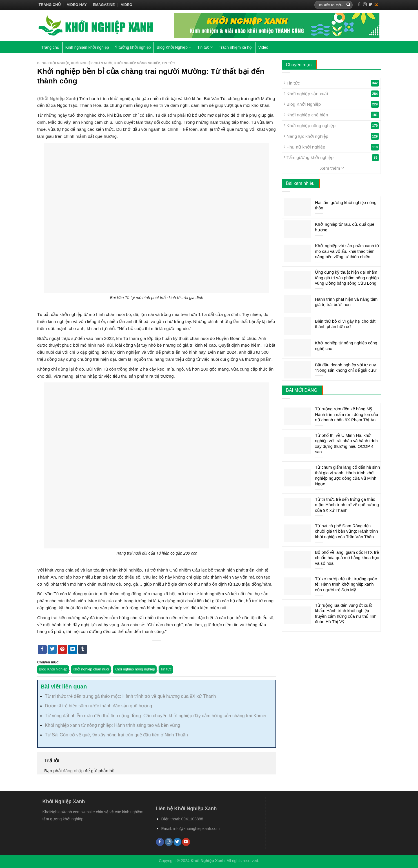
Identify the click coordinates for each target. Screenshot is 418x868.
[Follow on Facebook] (359, 5)
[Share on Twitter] (52, 649)
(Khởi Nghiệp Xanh (57, 98)
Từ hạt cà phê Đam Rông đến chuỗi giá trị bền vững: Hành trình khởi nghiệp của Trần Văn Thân (346, 531)
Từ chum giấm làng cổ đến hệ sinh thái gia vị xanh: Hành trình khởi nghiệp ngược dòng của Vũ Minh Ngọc (347, 475)
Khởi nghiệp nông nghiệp (137, 63)
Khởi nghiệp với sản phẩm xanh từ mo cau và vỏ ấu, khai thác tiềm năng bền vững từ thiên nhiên (347, 251)
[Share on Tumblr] (83, 649)
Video (126, 5)
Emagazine (104, 5)
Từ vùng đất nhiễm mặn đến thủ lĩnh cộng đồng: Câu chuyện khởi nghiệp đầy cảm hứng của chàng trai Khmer (156, 716)
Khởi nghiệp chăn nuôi (92, 63)
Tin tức (205, 47)
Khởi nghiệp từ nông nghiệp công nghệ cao (346, 346)
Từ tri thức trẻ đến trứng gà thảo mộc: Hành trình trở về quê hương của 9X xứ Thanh (130, 696)
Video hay (77, 5)
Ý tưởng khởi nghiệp (133, 47)
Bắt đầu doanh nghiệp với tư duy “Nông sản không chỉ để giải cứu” (346, 368)
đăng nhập (73, 771)
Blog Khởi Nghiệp (174, 47)
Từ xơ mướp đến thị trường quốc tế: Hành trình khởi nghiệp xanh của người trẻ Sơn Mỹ (346, 584)
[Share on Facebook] (42, 649)
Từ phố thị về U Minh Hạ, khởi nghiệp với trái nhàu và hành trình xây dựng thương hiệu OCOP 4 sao (346, 444)
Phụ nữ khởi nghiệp (331, 147)
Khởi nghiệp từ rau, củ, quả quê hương (345, 227)
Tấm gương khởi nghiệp (331, 158)
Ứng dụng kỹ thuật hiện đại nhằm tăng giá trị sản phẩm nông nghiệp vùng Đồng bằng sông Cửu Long (347, 278)
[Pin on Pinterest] (62, 649)
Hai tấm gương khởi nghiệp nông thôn (346, 205)
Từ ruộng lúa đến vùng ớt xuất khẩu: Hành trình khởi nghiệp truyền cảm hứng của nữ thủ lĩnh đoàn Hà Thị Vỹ (346, 614)
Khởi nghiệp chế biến (331, 115)
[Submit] (348, 5)
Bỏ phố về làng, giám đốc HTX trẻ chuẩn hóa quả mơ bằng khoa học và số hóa (347, 558)
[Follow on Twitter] (371, 5)
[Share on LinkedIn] (73, 649)
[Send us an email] (376, 5)
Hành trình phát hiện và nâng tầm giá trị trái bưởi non (346, 302)
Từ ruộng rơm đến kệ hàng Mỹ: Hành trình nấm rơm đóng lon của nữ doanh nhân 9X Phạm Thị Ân (346, 414)
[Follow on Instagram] (365, 5)
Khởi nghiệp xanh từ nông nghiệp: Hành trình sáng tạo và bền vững (113, 725)
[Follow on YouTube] (186, 842)
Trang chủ (50, 5)
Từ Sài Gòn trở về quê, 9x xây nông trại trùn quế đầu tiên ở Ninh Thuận (116, 735)
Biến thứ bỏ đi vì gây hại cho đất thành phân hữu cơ (345, 324)
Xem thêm (332, 168)
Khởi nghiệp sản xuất (331, 94)
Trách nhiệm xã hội (236, 47)
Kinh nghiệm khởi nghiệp (87, 47)
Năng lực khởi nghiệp (331, 136)
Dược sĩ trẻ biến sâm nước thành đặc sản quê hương (98, 706)
